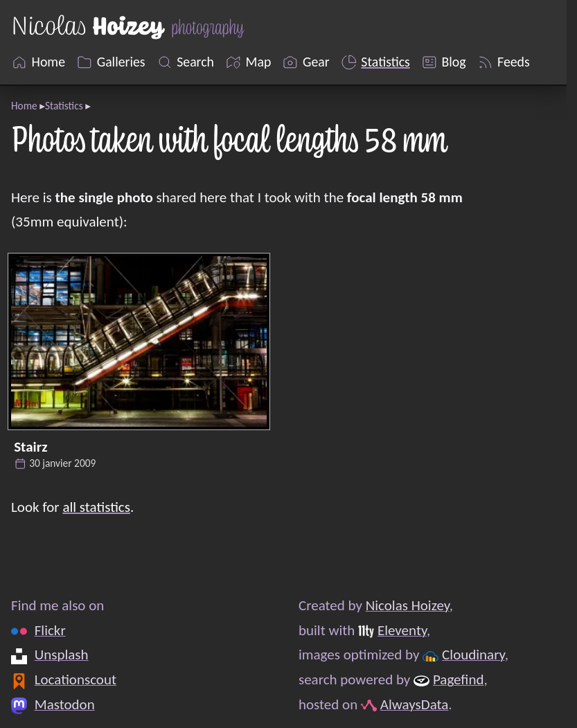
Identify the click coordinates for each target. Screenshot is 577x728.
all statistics (96, 507)
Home (24, 106)
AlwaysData (415, 704)
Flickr (50, 630)
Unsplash (62, 655)
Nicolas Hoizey (408, 605)
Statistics (64, 106)
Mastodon (65, 704)
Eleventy (402, 630)
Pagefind (459, 680)
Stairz (30, 447)
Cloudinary (473, 655)
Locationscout (76, 680)
